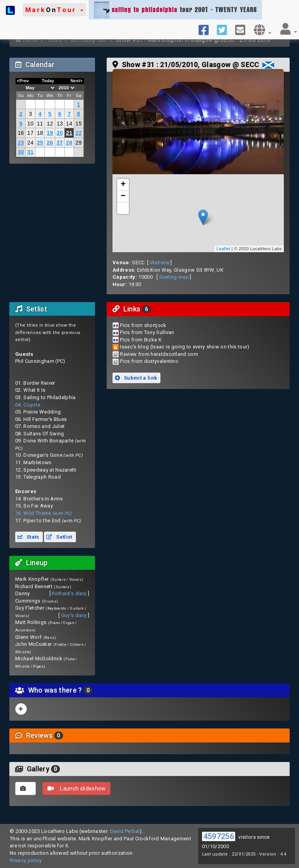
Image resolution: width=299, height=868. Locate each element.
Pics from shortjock (143, 325)
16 (21, 133)
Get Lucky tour (89, 40)
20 (60, 133)
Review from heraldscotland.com (159, 354)
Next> (77, 81)
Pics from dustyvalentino (149, 361)
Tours (55, 40)
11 (40, 124)
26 (50, 143)
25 (40, 143)
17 (30, 133)
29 (79, 143)
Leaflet (223, 249)
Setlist (59, 537)
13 (60, 124)
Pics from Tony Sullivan (147, 332)
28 (69, 143)
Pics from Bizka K (141, 340)
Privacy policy (26, 860)
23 (21, 143)
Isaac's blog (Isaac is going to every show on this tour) (185, 347)
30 (21, 152)
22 (79, 133)
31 (30, 152)
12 (50, 124)
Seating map (174, 277)
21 (69, 133)
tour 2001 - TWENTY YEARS (175, 10)
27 (60, 143)
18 (40, 133)
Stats (28, 537)
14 (69, 124)
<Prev (23, 81)
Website (160, 263)
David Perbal (125, 831)
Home (27, 40)
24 (30, 143)
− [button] (123, 196)
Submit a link (136, 378)
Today (48, 81)
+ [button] (123, 185)
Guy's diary (74, 615)
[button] (54, 10)
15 (79, 124)
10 (30, 124)
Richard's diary (69, 593)
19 (50, 133)
